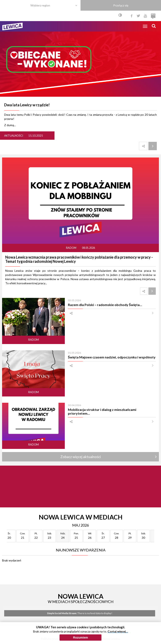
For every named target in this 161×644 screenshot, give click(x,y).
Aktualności (14, 136)
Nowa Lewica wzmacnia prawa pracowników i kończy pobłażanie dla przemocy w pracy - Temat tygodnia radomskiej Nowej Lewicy (79, 259)
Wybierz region (40, 5)
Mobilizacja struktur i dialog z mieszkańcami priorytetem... (102, 411)
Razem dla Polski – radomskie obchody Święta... (105, 305)
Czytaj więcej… (118, 640)
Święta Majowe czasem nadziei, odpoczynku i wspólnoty (112, 357)
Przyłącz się (121, 5)
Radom (71, 248)
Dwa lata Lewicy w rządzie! (27, 105)
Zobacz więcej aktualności (81, 457)
